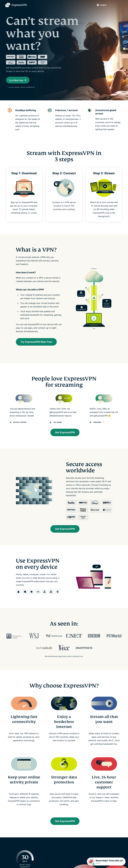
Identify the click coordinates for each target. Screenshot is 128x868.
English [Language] (103, 5)
